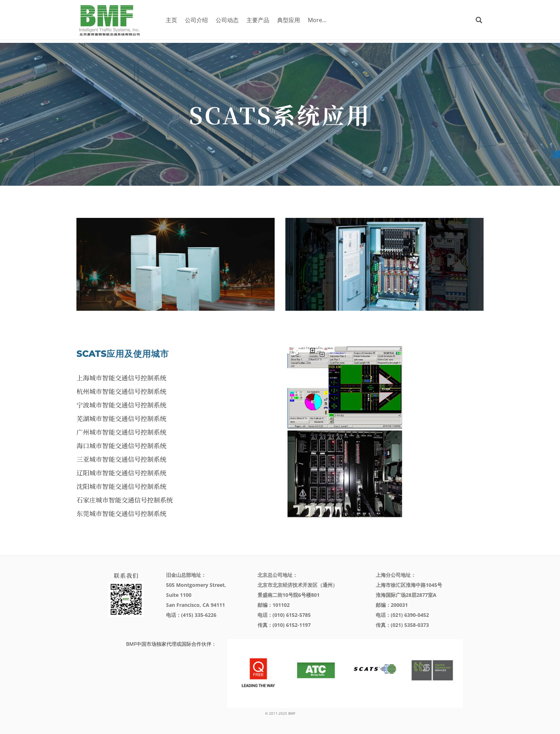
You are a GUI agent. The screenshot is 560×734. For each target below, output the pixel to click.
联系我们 (126, 576)
